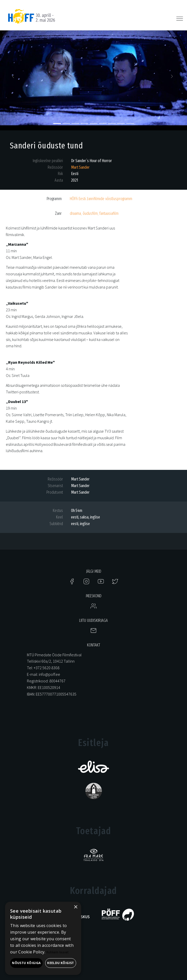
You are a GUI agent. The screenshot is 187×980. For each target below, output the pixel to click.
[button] (14, 78)
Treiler (11, 457)
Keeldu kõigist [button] (61, 963)
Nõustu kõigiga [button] (26, 963)
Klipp (10, 293)
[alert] (43, 938)
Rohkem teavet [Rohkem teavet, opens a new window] (58, 952)
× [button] (75, 907)
